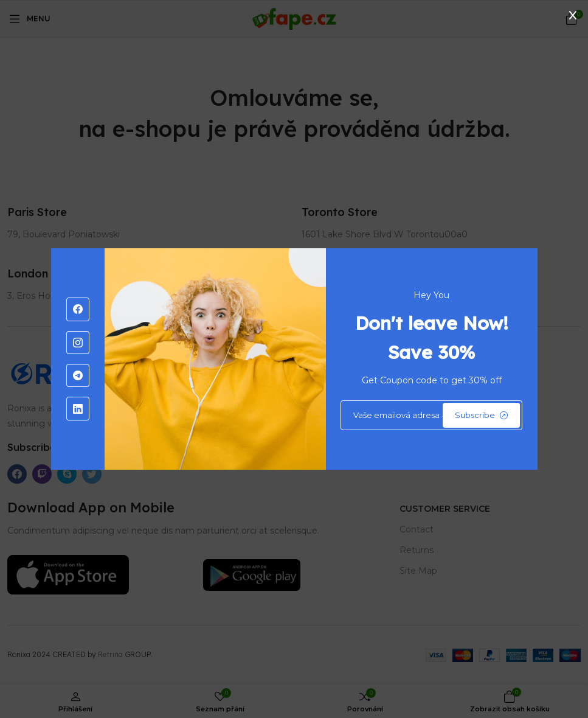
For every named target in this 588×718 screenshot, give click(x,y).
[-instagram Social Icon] (78, 343)
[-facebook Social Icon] (78, 309)
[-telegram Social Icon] (78, 375)
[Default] (431, 416)
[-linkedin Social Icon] (78, 408)
